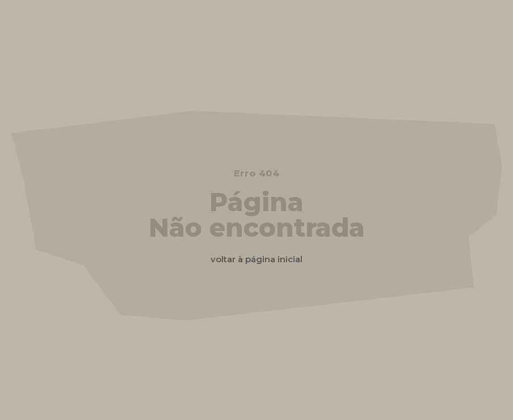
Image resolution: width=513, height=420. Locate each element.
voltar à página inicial (256, 259)
